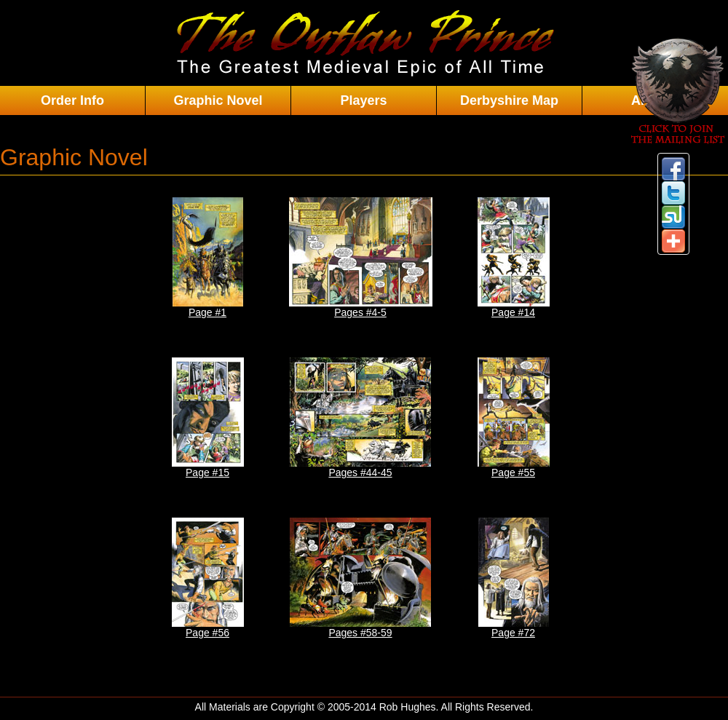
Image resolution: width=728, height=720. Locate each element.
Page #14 (514, 258)
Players (363, 100)
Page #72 (514, 578)
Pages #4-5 (361, 258)
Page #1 (208, 258)
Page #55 (514, 418)
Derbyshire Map (509, 100)
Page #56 (208, 578)
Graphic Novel (218, 100)
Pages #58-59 (360, 578)
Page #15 (208, 418)
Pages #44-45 (360, 418)
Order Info (72, 100)
